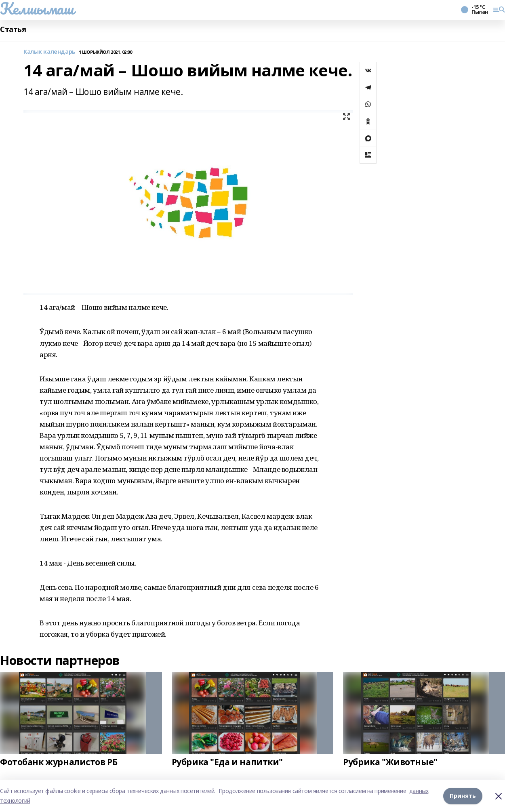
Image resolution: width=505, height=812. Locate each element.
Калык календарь (49, 52)
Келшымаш (37, 8)
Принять (463, 796)
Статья (13, 29)
